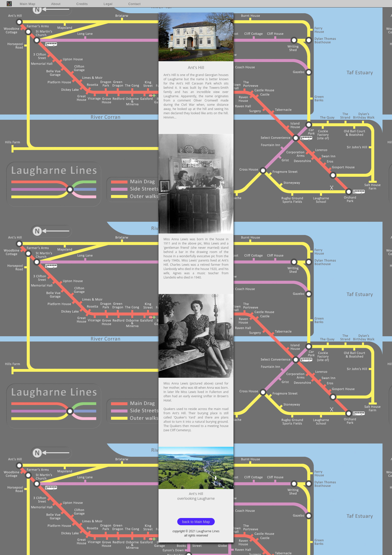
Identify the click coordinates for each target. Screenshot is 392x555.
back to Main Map (196, 522)
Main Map (27, 4)
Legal (108, 4)
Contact (134, 4)
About (56, 4)
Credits (82, 4)
